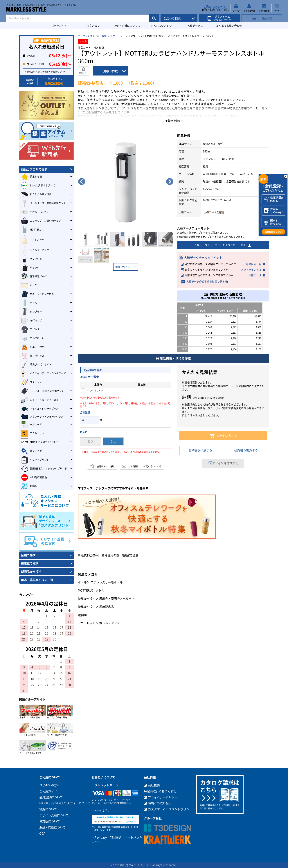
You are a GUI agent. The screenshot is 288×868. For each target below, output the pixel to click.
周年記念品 (107, 607)
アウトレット (117, 36)
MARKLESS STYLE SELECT (40, 442)
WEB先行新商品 (34, 477)
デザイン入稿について (54, 815)
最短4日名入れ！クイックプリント (44, 469)
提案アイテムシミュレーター (221, 17)
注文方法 (92, 26)
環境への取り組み (158, 803)
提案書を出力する (246, 450)
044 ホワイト (95, 390)
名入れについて (160, 26)
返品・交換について (53, 827)
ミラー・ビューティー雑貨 (40, 400)
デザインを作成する (223, 463)
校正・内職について (126, 26)
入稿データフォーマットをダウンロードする (223, 245)
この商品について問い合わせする (142, 466)
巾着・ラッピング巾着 (37, 294)
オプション (31, 451)
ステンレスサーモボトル (107, 582)
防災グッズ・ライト (36, 365)
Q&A (42, 833)
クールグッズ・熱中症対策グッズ (43, 203)
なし (113, 441)
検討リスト (84, 71)
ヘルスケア (31, 425)
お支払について (50, 821)
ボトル (82, 582)
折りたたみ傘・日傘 (36, 194)
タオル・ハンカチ (35, 212)
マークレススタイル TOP (92, 36)
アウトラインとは (251, 270)
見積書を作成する (200, 450)
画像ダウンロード (126, 267)
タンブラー (31, 312)
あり (90, 441)
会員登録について (51, 797)
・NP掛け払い (101, 811)
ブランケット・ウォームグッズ (42, 417)
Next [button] (170, 181)
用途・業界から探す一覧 (37, 580)
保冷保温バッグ (34, 276)
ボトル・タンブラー (112, 623)
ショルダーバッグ (35, 250)
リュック (30, 268)
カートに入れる (223, 436)
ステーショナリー (35, 382)
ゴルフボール (33, 338)
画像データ (255, 275)
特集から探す (87, 599)
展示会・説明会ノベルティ (117, 599)
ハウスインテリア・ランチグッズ (43, 373)
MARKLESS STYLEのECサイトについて (65, 803)
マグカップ (31, 321)
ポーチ (29, 285)
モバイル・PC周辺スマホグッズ (42, 391)
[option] (126, 181)
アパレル (30, 329)
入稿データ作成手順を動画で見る (206, 282)
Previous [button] (82, 181)
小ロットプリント (35, 460)
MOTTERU (85, 590)
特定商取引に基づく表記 (160, 791)
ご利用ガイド (59, 26)
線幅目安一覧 (254, 264)
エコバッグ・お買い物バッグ (41, 221)
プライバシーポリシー (161, 797)
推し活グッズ (33, 356)
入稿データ (194, 26)
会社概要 (152, 785)
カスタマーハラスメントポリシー (168, 809)
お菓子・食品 (33, 347)
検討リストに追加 (102, 466)
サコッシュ (31, 259)
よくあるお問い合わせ (229, 26)
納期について (48, 809)
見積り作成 (111, 71)
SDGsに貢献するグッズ (38, 186)
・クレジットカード (105, 785)
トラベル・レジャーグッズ (40, 409)
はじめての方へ (50, 785)
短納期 (82, 615)
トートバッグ (33, 240)
